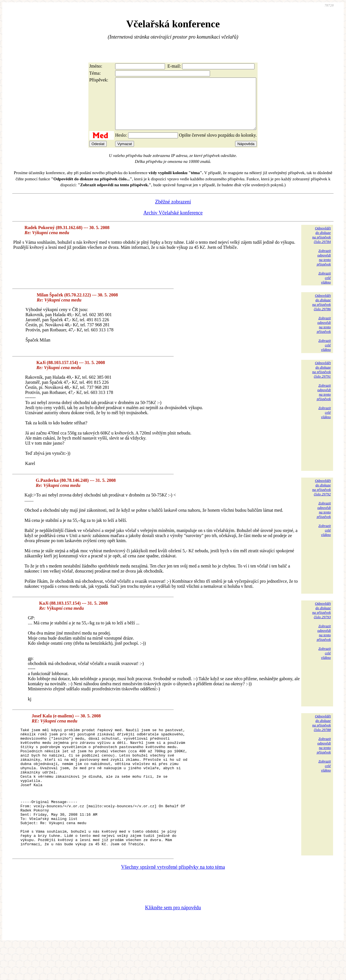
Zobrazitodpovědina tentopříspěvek (324, 268)
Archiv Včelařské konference (173, 223)
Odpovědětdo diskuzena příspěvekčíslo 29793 (322, 620)
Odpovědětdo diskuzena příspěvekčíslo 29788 (322, 733)
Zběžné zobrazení (173, 212)
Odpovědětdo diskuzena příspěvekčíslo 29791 (322, 380)
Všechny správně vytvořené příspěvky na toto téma (173, 902)
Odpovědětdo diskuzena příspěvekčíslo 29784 (322, 245)
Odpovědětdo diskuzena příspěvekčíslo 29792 (322, 497)
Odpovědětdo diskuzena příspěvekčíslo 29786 (322, 312)
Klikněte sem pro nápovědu (173, 942)
